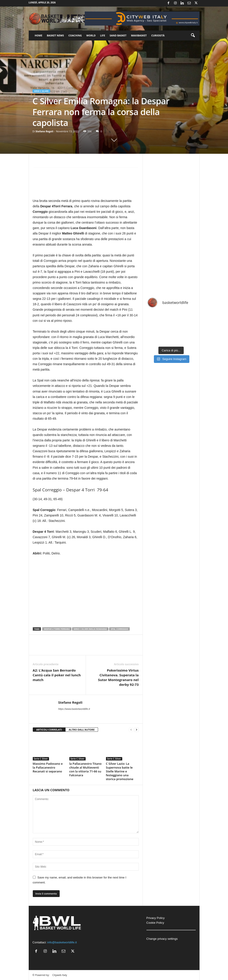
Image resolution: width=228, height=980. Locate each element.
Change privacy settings (162, 939)
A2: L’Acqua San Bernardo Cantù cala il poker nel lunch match (57, 675)
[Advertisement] (86, 185)
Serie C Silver (41, 91)
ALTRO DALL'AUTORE (82, 730)
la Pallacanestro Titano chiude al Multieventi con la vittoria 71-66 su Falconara (86, 769)
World (91, 35)
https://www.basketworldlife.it (74, 709)
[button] (193, 36)
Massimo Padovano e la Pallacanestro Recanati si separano (48, 767)
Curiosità (158, 35)
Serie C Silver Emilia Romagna (90, 629)
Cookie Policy (155, 923)
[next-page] (136, 730)
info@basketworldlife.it (62, 942)
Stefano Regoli (44, 131)
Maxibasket (139, 35)
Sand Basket (118, 35)
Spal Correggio (119, 629)
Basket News (55, 35)
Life (103, 35)
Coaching (75, 35)
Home (39, 35)
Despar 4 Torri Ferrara (57, 629)
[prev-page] (131, 730)
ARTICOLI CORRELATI (49, 730)
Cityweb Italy (60, 975)
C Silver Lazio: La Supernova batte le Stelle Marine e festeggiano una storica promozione (120, 771)
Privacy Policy (156, 918)
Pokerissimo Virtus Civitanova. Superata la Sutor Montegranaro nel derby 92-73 (118, 677)
